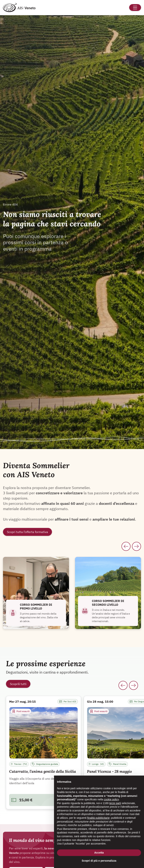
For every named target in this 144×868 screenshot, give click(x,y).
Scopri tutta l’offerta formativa (27, 532)
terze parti (115, 803)
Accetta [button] (99, 853)
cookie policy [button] (111, 799)
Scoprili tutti (18, 684)
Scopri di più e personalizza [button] (99, 861)
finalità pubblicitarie (98, 818)
